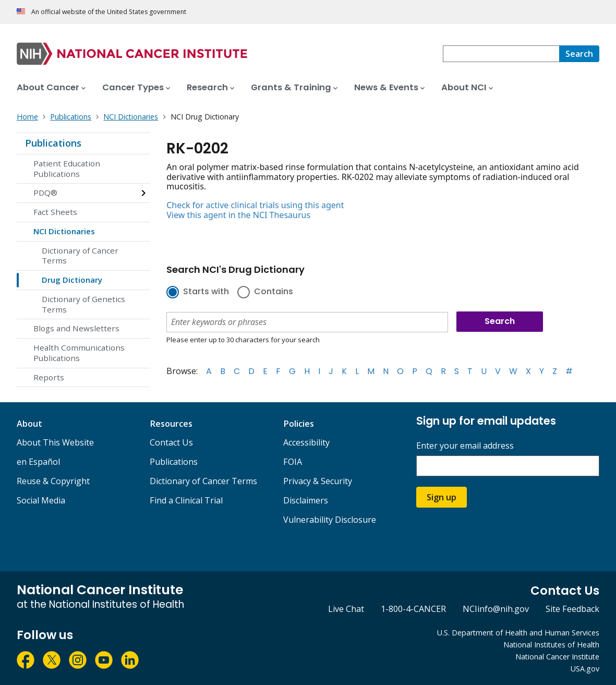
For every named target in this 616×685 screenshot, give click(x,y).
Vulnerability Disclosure (330, 520)
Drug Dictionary (72, 280)
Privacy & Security (318, 481)
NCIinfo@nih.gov (496, 609)
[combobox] (501, 54)
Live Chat (346, 609)
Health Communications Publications (79, 353)
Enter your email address (465, 446)
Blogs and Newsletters (76, 328)
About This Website (55, 442)
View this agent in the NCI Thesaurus (238, 215)
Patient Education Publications (67, 169)
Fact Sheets (55, 212)
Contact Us (171, 442)
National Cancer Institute (557, 657)
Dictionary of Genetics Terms (83, 304)
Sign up (442, 497)
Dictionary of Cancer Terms (80, 256)
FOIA (293, 462)
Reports (49, 377)
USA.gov (585, 669)
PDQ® (45, 193)
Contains (274, 292)
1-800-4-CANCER (413, 609)
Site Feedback (572, 609)
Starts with (206, 292)
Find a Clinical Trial (186, 500)
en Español (38, 462)
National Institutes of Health (551, 645)
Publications (53, 143)
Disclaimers (306, 500)
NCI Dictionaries (64, 231)
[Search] (579, 54)
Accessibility (306, 442)
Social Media (41, 500)
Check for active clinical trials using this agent (255, 205)
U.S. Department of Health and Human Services (518, 633)
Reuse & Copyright (53, 481)
